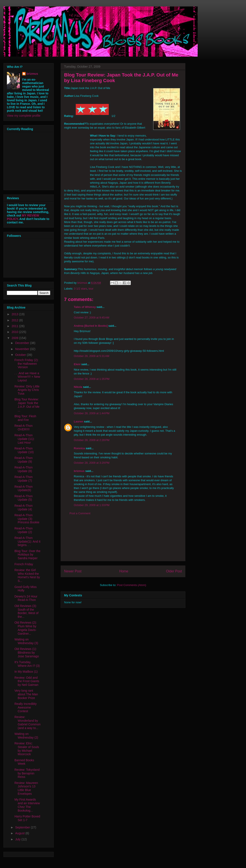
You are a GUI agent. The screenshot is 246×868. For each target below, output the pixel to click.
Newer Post (73, 571)
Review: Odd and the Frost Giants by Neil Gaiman (27, 681)
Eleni (77, 364)
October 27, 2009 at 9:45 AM (91, 318)
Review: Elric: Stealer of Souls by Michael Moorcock (27, 749)
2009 (15, 338)
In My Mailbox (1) (26, 672)
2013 (15, 314)
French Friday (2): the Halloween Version (26, 364)
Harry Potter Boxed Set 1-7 (27, 818)
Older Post (174, 571)
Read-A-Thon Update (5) (24, 498)
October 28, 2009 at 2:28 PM (92, 440)
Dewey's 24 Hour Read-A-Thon (26, 598)
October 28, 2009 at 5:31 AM (91, 356)
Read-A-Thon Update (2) (24, 530)
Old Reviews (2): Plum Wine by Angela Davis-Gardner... (26, 628)
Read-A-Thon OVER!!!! (24, 428)
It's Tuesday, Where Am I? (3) (27, 664)
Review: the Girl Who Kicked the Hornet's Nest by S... (27, 575)
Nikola (78, 387)
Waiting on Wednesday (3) (26, 641)
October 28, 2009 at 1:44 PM (92, 413)
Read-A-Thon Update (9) (24, 460)
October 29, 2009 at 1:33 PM (92, 505)
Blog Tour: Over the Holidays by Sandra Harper (27, 555)
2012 (15, 320)
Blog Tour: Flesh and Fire (25, 418)
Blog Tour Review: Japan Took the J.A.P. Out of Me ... (27, 405)
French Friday (24, 564)
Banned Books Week (24, 762)
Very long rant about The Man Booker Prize (26, 694)
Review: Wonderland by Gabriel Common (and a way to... (28, 722)
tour (91, 289)
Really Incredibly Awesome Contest (26, 707)
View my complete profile (24, 116)
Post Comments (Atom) (132, 585)
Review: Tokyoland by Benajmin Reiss (27, 773)
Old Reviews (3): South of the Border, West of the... (26, 611)
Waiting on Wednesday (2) (26, 736)
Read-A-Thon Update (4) (24, 507)
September (23, 827)
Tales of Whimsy (85, 307)
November (22, 349)
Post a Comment (80, 513)
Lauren (78, 421)
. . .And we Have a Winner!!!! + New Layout (27, 377)
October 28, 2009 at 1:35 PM (92, 379)
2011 (15, 326)
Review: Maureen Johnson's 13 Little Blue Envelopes (26, 788)
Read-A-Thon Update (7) (24, 479)
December (22, 343)
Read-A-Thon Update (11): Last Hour (24, 439)
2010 (15, 332)
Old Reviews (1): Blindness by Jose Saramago (27, 653)
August (20, 833)
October (21, 355)
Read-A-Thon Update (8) (24, 469)
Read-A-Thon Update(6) (24, 488)
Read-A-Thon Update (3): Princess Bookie (27, 519)
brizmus (79, 471)
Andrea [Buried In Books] (91, 326)
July (18, 839)
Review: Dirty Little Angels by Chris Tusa (27, 390)
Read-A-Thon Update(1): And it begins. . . (27, 542)
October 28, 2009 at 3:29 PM (92, 463)
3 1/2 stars (81, 289)
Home (124, 571)
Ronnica (79, 448)
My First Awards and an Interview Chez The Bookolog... (27, 805)
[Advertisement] (123, 542)
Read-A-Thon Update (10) (24, 450)
